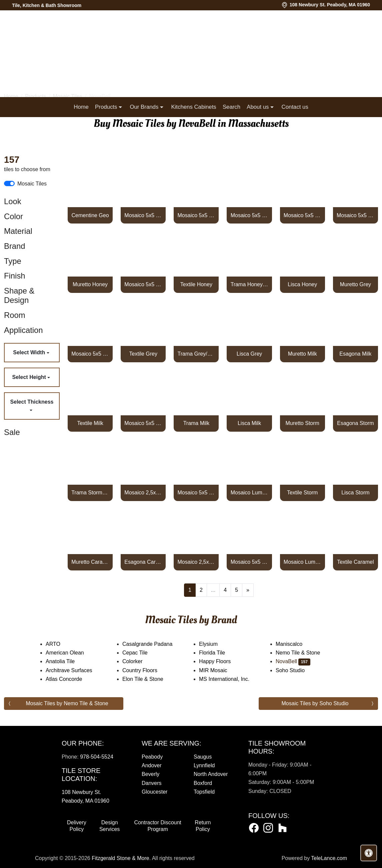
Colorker (137, 661)
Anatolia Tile (67, 661)
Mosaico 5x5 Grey (90, 354)
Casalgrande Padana (153, 644)
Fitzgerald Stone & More (120, 858)
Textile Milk (90, 423)
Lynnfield (204, 765)
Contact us (295, 107)
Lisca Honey (302, 284)
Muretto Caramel (90, 562)
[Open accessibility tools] (369, 853)
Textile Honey (196, 284)
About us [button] (258, 107)
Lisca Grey (249, 354)
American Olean (71, 653)
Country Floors (146, 670)
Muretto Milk (302, 354)
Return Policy (203, 826)
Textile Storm (302, 493)
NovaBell (293, 661)
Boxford (203, 783)
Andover (152, 765)
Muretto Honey (90, 284)
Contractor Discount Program (157, 826)
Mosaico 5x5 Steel (302, 215)
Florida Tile (219, 653)
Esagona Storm (355, 423)
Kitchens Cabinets (193, 107)
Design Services (109, 826)
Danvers (152, 783)
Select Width (30, 352)
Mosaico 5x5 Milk (143, 423)
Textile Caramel (355, 562)
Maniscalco (296, 644)
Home (81, 107)
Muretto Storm (302, 423)
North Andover (211, 774)
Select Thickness (32, 402)
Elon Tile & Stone (149, 679)
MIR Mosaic (221, 670)
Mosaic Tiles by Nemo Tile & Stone (67, 703)
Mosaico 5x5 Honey (143, 284)
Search (231, 107)
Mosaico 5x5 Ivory (196, 215)
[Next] (248, 590)
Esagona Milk (355, 354)
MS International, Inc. (231, 679)
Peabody (152, 757)
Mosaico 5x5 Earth (355, 215)
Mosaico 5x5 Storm (196, 493)
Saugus (203, 757)
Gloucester (154, 792)
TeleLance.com (329, 858)
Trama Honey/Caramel (249, 284)
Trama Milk (196, 423)
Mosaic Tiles (32, 184)
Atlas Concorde (70, 679)
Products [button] (107, 107)
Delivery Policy (77, 826)
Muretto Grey (355, 284)
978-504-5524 (97, 757)
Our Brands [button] (145, 107)
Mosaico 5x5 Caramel (249, 562)
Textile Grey (143, 354)
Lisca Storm (355, 493)
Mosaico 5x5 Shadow (249, 215)
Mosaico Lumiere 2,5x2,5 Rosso (249, 493)
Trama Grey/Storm (196, 354)
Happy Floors (221, 661)
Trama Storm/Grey (90, 493)
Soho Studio (297, 670)
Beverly (150, 774)
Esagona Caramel (143, 562)
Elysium (215, 644)
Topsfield (204, 792)
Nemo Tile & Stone (306, 653)
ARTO (58, 644)
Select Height (30, 377)
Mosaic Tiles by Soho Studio (315, 703)
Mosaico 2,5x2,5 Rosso (143, 493)
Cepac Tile (140, 653)
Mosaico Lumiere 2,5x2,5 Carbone (302, 562)
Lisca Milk (249, 423)
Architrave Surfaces (75, 670)
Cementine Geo (90, 215)
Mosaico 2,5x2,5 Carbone (196, 562)
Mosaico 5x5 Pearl (143, 215)
